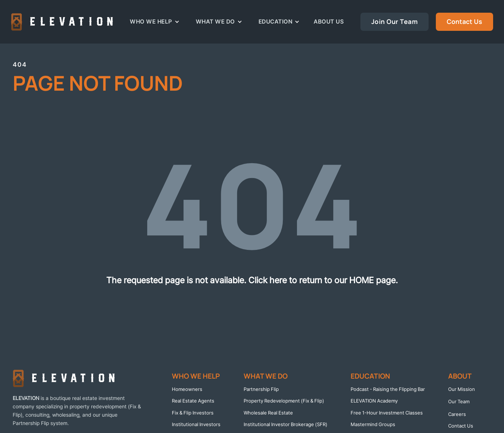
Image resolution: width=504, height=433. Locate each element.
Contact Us (464, 21)
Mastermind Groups (373, 424)
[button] (155, 22)
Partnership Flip (261, 389)
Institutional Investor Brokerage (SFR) (286, 424)
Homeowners (187, 389)
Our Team (459, 401)
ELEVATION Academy (374, 401)
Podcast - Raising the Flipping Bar (388, 389)
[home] (62, 22)
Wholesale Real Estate (268, 413)
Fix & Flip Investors (193, 413)
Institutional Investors (196, 424)
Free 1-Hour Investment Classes (387, 413)
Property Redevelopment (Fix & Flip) (284, 401)
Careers (457, 414)
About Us (329, 22)
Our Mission (462, 389)
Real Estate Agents (193, 401)
